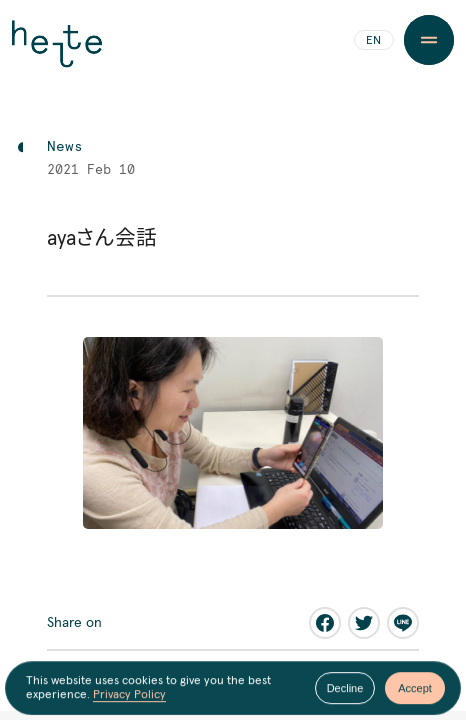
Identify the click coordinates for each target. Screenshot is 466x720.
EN (373, 41)
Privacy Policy (129, 696)
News (65, 147)
